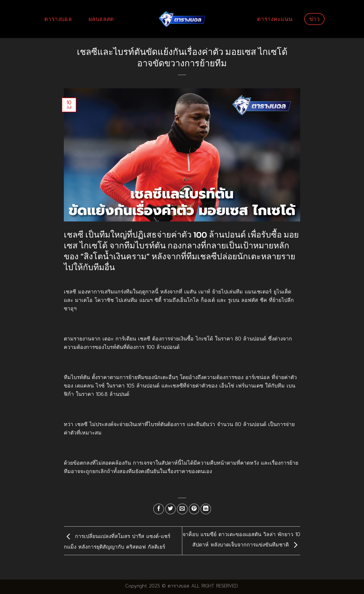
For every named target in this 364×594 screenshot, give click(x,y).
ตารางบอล (58, 19)
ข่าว (314, 19)
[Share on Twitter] (171, 509)
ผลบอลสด (101, 19)
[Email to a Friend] (182, 509)
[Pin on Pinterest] (194, 509)
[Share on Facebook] (159, 509)
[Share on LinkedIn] (206, 509)
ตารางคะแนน (275, 19)
